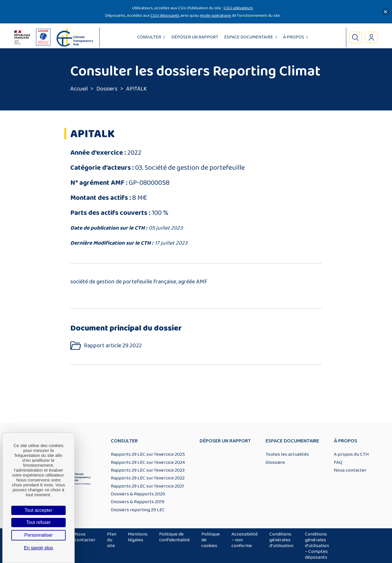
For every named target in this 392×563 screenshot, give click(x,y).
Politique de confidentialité (174, 537)
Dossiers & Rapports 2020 (138, 494)
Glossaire (275, 462)
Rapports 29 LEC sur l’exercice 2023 (148, 470)
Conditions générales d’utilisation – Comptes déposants (317, 546)
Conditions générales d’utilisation (281, 540)
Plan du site (112, 540)
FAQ (338, 462)
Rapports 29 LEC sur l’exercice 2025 (148, 454)
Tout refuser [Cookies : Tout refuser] (38, 522)
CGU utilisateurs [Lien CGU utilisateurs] (238, 8)
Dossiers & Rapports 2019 (138, 502)
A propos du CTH (351, 454)
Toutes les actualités (287, 454)
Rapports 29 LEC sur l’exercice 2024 (148, 462)
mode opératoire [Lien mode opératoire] (216, 15)
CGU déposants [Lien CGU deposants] (165, 15)
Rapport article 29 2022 (113, 346)
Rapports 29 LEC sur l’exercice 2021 (147, 486)
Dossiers (107, 89)
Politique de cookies (211, 540)
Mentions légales (138, 537)
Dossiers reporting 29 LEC (138, 510)
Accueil (79, 89)
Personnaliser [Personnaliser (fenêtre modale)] (38, 535)
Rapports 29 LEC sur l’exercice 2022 (148, 478)
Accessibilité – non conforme (245, 540)
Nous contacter (350, 470)
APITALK (137, 89)
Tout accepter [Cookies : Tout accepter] (38, 510)
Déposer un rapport (195, 37)
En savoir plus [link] (39, 548)
